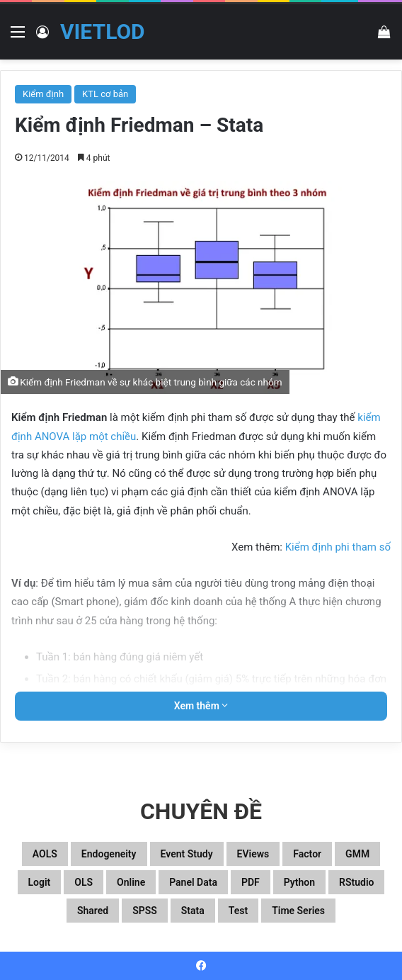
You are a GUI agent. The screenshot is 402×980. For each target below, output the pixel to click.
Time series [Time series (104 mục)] (298, 911)
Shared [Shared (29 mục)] (93, 911)
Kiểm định (43, 94)
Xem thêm (201, 706)
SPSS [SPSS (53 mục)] (145, 911)
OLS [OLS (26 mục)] (84, 882)
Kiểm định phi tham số (338, 547)
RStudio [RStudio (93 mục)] (356, 882)
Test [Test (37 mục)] (238, 911)
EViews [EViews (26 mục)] (253, 854)
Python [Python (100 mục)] (299, 882)
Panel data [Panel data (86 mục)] (193, 882)
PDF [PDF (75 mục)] (251, 882)
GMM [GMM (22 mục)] (357, 854)
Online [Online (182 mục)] (131, 882)
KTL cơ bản (105, 94)
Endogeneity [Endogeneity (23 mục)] (109, 854)
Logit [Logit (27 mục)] (40, 882)
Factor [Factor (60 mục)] (307, 854)
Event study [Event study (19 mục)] (187, 854)
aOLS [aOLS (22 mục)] (45, 854)
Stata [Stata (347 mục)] (193, 911)
